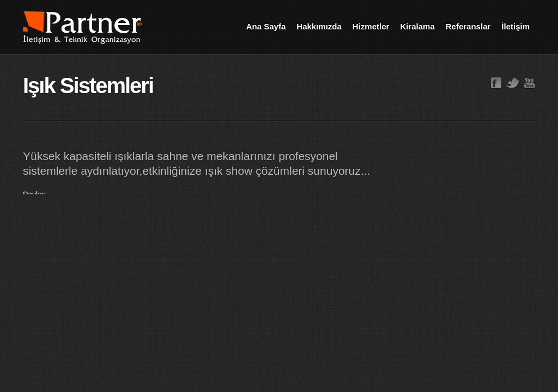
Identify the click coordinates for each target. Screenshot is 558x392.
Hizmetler (371, 26)
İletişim (515, 26)
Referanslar (468, 26)
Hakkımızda (319, 26)
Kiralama (417, 26)
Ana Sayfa (266, 26)
